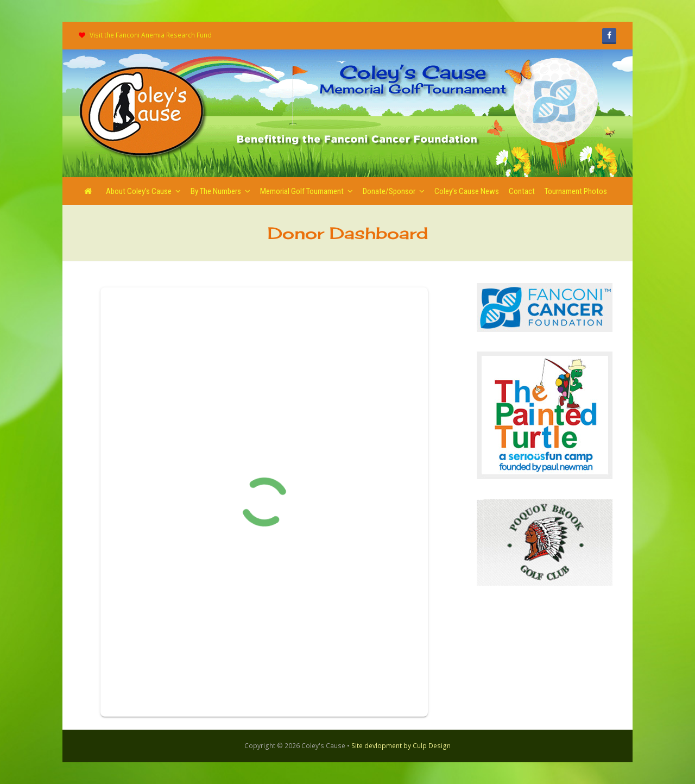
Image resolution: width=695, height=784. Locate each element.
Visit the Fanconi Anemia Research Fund (151, 35)
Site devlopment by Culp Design (401, 746)
